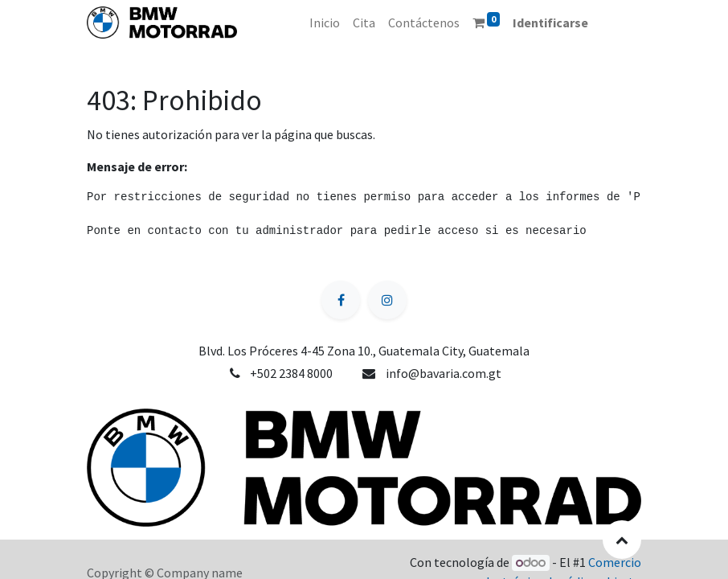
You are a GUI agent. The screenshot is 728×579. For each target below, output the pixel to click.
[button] (622, 540)
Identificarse (550, 23)
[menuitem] (325, 23)
